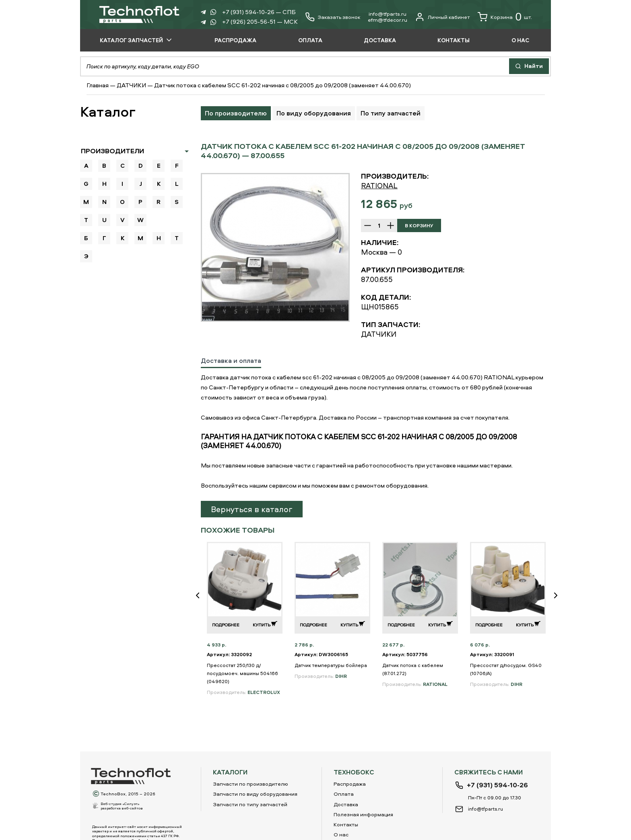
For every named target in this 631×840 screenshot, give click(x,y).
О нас (341, 834)
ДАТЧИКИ (131, 85)
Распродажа (350, 784)
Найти (529, 66)
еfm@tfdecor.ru (388, 20)
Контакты (346, 824)
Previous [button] (201, 601)
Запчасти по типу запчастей (250, 804)
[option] (275, 247)
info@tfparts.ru (388, 14)
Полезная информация (363, 814)
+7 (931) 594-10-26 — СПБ (259, 12)
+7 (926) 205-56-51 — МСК (260, 22)
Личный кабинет (442, 17)
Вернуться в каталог (252, 509)
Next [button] (559, 601)
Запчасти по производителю (251, 784)
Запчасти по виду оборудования (255, 794)
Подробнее (226, 625)
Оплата (344, 794)
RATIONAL (379, 186)
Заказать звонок (339, 17)
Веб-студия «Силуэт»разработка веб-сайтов (122, 806)
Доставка (346, 804)
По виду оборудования (314, 113)
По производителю (236, 113)
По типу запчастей (391, 113)
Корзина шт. (505, 17)
